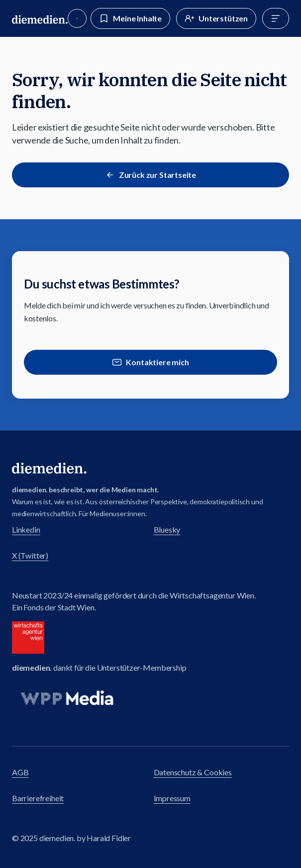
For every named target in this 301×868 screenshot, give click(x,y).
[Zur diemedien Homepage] (40, 18)
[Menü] (276, 18)
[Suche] (77, 18)
